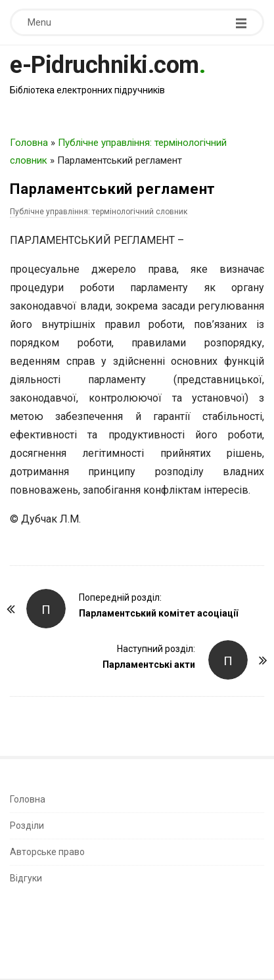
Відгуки (26, 878)
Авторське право (47, 852)
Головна (29, 143)
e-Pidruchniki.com (104, 65)
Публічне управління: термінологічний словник (99, 212)
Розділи (27, 826)
